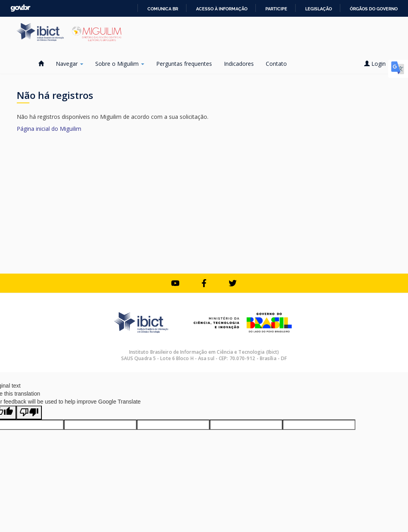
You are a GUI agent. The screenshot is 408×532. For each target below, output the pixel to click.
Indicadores (239, 64)
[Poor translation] (29, 413)
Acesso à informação (222, 9)
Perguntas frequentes (184, 64)
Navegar (70, 64)
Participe (276, 9)
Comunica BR (163, 9)
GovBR (20, 8)
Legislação (319, 9)
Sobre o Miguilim (120, 64)
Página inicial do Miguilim (49, 129)
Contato (276, 64)
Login (378, 64)
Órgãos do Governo (374, 9)
